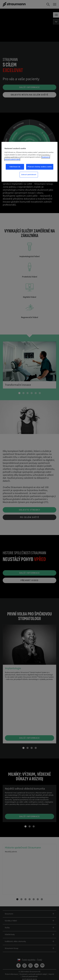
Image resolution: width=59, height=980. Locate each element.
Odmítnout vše (15, 167)
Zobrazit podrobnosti (29, 174)
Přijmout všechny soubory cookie (40, 167)
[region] (29, 162)
